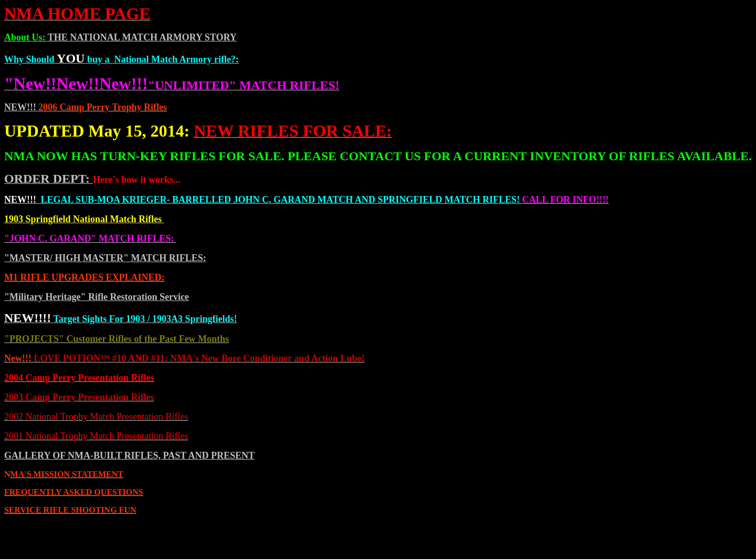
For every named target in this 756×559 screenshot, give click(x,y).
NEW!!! (20, 107)
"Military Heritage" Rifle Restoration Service (97, 297)
